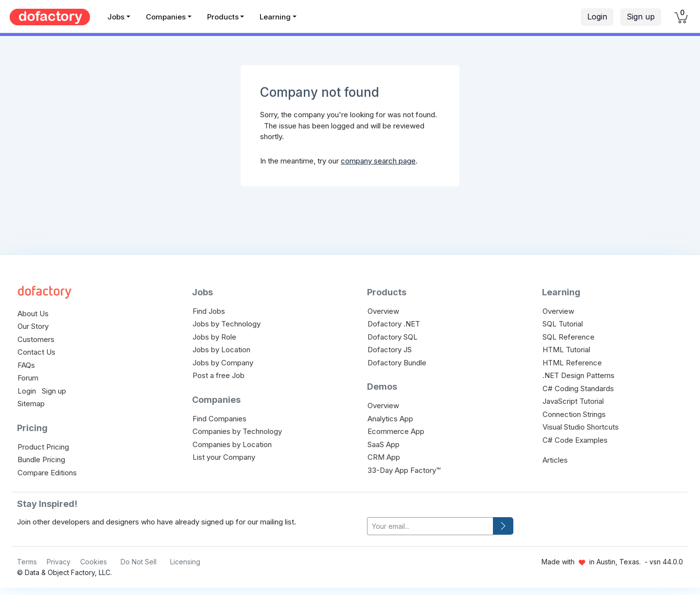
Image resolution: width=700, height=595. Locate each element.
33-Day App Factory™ (404, 470)
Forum (28, 378)
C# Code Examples (575, 440)
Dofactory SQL (393, 337)
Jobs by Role (214, 337)
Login (597, 17)
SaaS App (384, 444)
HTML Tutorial (566, 350)
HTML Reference (572, 363)
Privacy (59, 562)
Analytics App (390, 419)
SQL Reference (569, 337)
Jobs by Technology (227, 324)
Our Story (33, 326)
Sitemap (31, 404)
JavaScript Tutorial (573, 401)
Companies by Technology (237, 431)
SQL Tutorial (563, 324)
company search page (378, 161)
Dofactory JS (390, 350)
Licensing (185, 562)
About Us (33, 314)
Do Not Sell (139, 562)
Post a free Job (219, 375)
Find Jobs (209, 311)
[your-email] (430, 526)
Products (223, 17)
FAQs (26, 365)
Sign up (641, 17)
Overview (383, 311)
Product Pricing (43, 447)
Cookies (94, 562)
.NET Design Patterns (578, 375)
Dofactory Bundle (397, 363)
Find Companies (219, 419)
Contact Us (36, 352)
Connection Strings (574, 414)
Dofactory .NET (394, 324)
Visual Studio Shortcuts (581, 427)
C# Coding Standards (578, 388)
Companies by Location (232, 444)
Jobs (116, 17)
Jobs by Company (223, 363)
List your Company (224, 457)
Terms (27, 562)
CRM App (384, 457)
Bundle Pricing (41, 460)
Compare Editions (47, 473)
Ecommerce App (396, 431)
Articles (555, 460)
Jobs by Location (221, 350)
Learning (275, 17)
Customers (36, 339)
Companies (166, 17)
